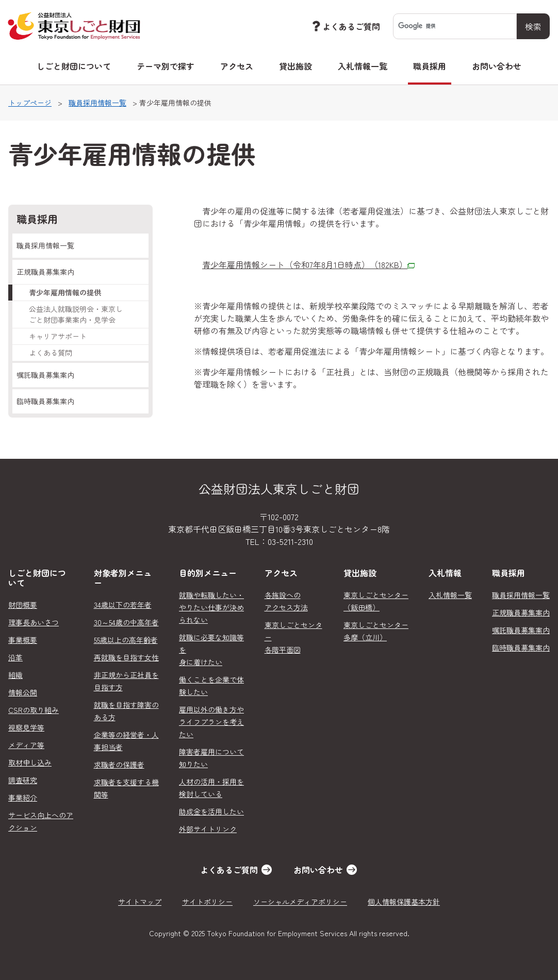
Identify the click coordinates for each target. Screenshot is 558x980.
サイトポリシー (207, 902)
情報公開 (23, 692)
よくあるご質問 (345, 26)
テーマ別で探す (166, 66)
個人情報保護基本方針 (404, 902)
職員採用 (430, 66)
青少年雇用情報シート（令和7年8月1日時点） (308, 264)
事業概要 (23, 640)
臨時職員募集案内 (45, 401)
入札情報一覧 (363, 66)
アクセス (237, 66)
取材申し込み (30, 762)
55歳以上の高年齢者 (126, 640)
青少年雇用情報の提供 (65, 292)
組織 (15, 675)
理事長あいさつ (34, 622)
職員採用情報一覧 (97, 103)
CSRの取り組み (34, 710)
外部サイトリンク (208, 829)
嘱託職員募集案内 (45, 375)
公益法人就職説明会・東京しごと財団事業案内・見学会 (76, 314)
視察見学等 (26, 727)
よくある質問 (51, 353)
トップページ (30, 103)
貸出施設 (296, 66)
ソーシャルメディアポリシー (300, 902)
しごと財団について (74, 66)
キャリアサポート (58, 336)
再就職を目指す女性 (126, 657)
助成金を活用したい (211, 811)
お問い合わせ (497, 66)
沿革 (15, 657)
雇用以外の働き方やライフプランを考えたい (211, 722)
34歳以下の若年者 (123, 605)
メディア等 (26, 745)
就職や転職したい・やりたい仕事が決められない (211, 607)
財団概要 (23, 605)
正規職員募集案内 (45, 272)
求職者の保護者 (119, 765)
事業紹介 (23, 798)
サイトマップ (140, 902)
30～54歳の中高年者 (126, 622)
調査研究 (23, 780)
